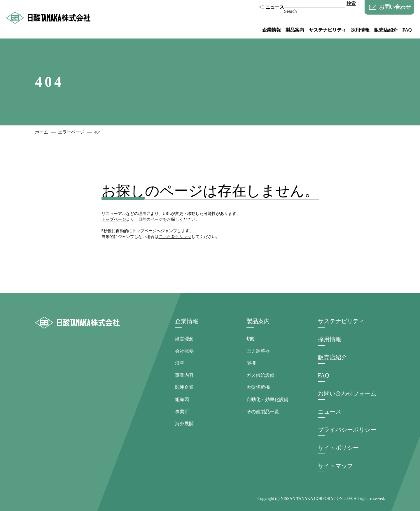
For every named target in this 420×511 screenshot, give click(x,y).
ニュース (275, 7)
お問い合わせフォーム (347, 393)
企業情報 (272, 30)
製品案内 (295, 30)
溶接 (251, 363)
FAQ (407, 30)
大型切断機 (258, 387)
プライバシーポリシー (347, 430)
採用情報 (360, 30)
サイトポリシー (338, 448)
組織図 (182, 399)
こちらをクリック (175, 237)
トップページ (114, 219)
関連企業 (184, 387)
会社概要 (184, 351)
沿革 (180, 363)
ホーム (42, 132)
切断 (251, 339)
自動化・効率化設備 (267, 399)
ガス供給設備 (260, 375)
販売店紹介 (386, 30)
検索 (351, 3)
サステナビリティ (328, 30)
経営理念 (184, 339)
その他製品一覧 (263, 412)
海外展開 (184, 424)
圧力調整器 (258, 351)
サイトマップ (335, 466)
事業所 (182, 412)
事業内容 (184, 375)
